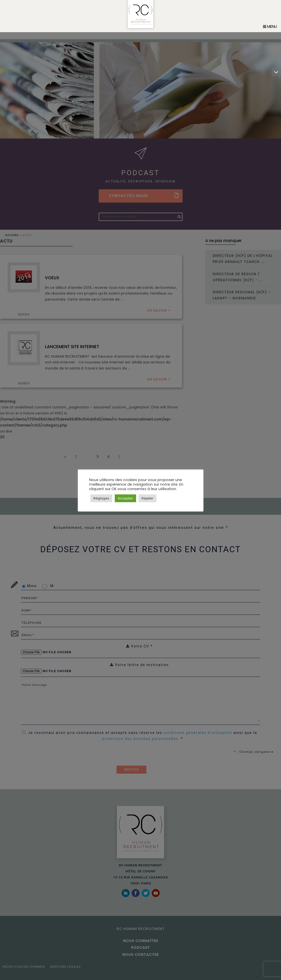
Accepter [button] (125, 498)
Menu (270, 34)
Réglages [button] (101, 498)
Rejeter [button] (148, 498)
